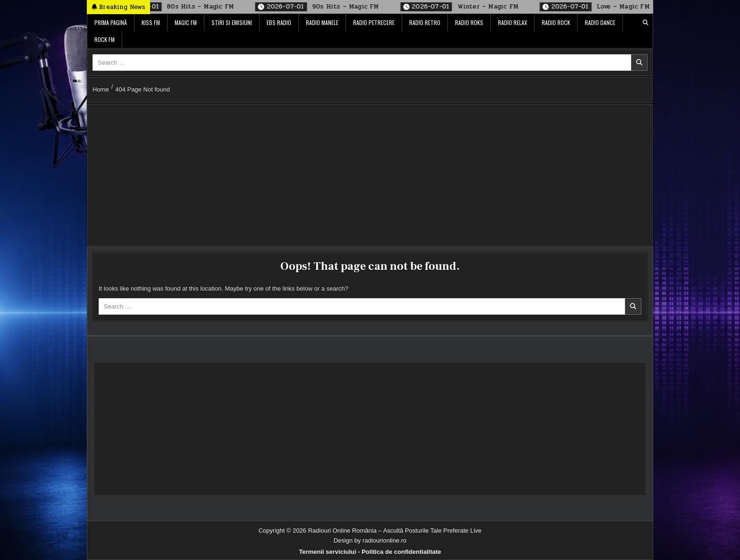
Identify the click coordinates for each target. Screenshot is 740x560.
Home (101, 89)
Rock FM (105, 39)
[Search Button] (646, 23)
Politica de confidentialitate (401, 552)
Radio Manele (322, 22)
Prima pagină (111, 22)
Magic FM (186, 22)
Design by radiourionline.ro (370, 540)
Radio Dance (600, 22)
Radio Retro (425, 22)
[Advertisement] (370, 175)
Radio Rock (556, 22)
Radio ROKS (469, 22)
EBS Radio (279, 22)
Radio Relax (513, 22)
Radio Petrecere (374, 22)
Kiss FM (151, 22)
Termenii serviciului (327, 552)
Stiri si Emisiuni (232, 22)
